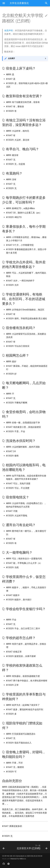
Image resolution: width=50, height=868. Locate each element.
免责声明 (9, 31)
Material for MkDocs (18, 859)
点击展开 (11, 58)
